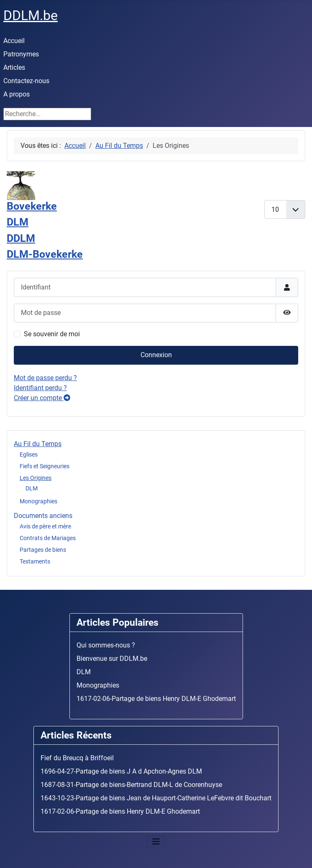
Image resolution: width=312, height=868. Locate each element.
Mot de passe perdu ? (45, 378)
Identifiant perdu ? (40, 388)
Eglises (29, 454)
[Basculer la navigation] (156, 842)
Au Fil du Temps (38, 444)
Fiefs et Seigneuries (45, 466)
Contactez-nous (26, 81)
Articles (14, 67)
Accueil (14, 41)
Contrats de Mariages (48, 538)
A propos (17, 94)
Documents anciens (43, 516)
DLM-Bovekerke (45, 254)
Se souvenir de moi (52, 334)
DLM (32, 488)
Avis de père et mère (45, 526)
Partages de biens (43, 550)
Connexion (156, 355)
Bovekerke (32, 206)
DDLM (21, 238)
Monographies (38, 501)
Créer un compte (42, 398)
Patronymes (21, 54)
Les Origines (36, 478)
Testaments (35, 561)
